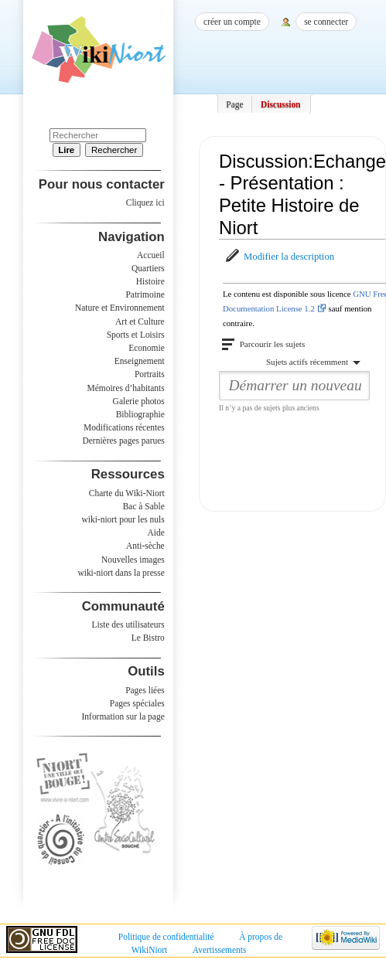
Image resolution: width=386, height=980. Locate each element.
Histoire (150, 281)
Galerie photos (139, 401)
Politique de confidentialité (166, 937)
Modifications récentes (124, 427)
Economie (146, 348)
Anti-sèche (145, 546)
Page (234, 104)
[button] (278, 257)
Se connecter (326, 22)
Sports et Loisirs (136, 335)
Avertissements (220, 950)
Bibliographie (140, 414)
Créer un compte (232, 22)
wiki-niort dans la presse (121, 573)
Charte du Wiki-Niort (127, 493)
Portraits (150, 374)
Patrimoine (145, 294)
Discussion (281, 104)
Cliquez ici (145, 202)
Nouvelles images (133, 560)
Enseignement (140, 361)
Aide (155, 533)
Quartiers (148, 268)
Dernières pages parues (124, 441)
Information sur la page (123, 716)
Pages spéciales (137, 703)
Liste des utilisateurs (128, 624)
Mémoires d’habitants (126, 388)
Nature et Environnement (120, 308)
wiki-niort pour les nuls (123, 519)
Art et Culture (140, 322)
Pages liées (145, 690)
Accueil (151, 255)
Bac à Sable (144, 506)
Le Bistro (148, 638)
